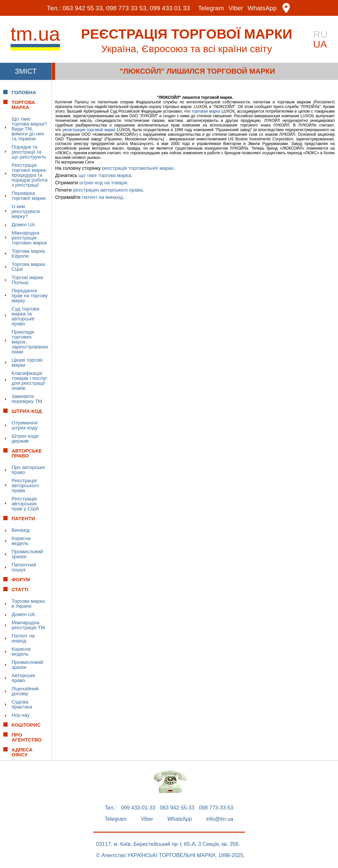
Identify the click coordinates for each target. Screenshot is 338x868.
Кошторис (26, 725)
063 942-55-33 (177, 808)
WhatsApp (262, 8)
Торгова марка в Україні (28, 603)
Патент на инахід (23, 638)
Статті (20, 589)
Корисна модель (21, 541)
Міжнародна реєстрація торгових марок (29, 238)
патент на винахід (102, 197)
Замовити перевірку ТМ (27, 399)
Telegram (211, 8)
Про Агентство (27, 737)
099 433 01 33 (170, 8)
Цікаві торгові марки (27, 362)
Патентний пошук (24, 567)
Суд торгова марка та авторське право (25, 316)
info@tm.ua (220, 819)
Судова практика (22, 704)
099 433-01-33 (138, 808)
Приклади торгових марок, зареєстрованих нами (30, 342)
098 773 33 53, (127, 8)
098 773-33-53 (216, 808)
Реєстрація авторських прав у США (25, 504)
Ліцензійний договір (25, 691)
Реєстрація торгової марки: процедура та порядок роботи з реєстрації (30, 175)
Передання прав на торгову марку (30, 295)
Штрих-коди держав (25, 438)
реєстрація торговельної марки (138, 168)
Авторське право (23, 678)
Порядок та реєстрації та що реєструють (29, 152)
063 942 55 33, (83, 8)
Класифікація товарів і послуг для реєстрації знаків (29, 380)
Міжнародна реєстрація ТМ (28, 625)
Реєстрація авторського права (25, 485)
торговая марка (206, 111)
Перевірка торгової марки (29, 196)
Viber (236, 8)
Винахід (21, 530)
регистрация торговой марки (89, 130)
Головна (24, 92)
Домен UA (23, 224)
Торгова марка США (28, 267)
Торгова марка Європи (28, 253)
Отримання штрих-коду (25, 425)
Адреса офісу (22, 752)
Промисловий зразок (27, 554)
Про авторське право (28, 470)
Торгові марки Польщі (27, 280)
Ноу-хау (21, 715)
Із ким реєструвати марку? (26, 211)
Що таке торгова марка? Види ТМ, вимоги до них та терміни (29, 129)
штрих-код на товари (103, 182)
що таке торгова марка (105, 175)
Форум (21, 579)
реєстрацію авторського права (108, 190)
